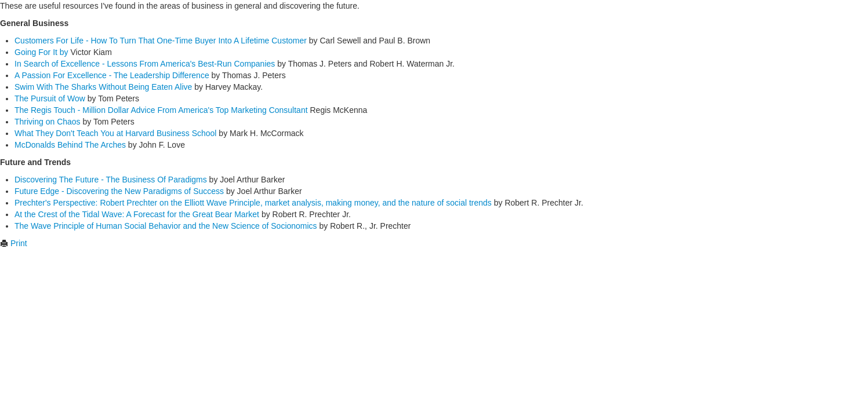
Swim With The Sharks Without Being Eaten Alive (103, 87)
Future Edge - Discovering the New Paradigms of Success (119, 191)
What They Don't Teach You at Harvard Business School (115, 133)
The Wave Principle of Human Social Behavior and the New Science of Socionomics (166, 226)
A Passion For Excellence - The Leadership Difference (112, 75)
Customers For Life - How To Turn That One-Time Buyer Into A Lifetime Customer (161, 41)
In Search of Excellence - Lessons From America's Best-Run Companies (145, 64)
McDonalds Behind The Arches (70, 145)
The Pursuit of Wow (50, 98)
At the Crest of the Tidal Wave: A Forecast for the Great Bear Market (137, 214)
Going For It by (41, 52)
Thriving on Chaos (48, 122)
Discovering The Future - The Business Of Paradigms (111, 180)
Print (14, 243)
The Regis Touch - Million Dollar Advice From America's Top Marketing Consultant (161, 110)
